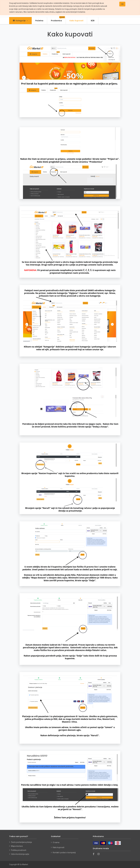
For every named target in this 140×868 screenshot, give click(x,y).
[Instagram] (99, 854)
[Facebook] (94, 854)
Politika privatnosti (19, 850)
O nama (56, 842)
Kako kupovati (59, 847)
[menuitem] (39, 21)
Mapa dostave (17, 846)
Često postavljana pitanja (21, 842)
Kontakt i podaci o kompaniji (64, 853)
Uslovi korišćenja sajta (20, 854)
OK (122, 4)
